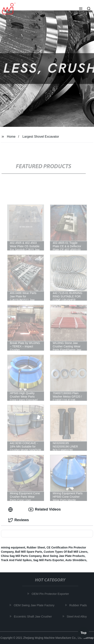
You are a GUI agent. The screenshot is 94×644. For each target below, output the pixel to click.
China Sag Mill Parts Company (21, 556)
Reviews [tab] (18, 520)
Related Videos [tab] (45, 510)
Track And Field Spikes (16, 560)
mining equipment (13, 547)
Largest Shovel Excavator (41, 137)
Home (11, 137)
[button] (81, 9)
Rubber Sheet (36, 547)
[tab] (11, 509)
